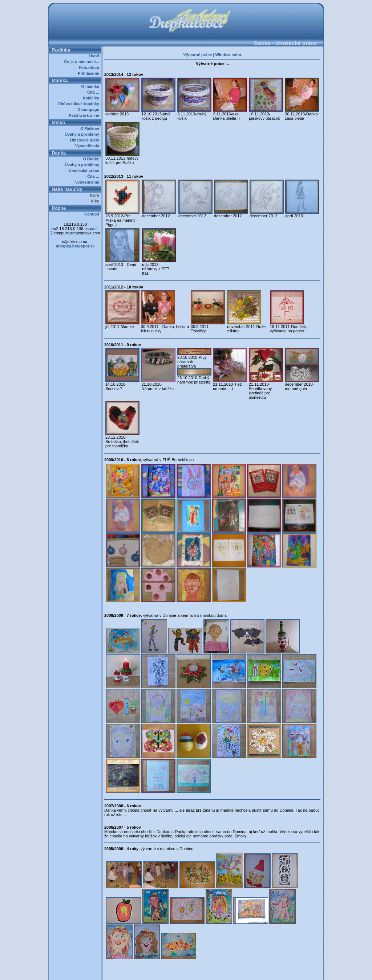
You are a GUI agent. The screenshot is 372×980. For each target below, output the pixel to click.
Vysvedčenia (88, 146)
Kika (96, 201)
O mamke (91, 86)
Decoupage (90, 110)
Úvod (95, 56)
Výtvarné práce (198, 55)
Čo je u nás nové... (83, 62)
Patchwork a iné (85, 115)
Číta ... (94, 92)
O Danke (92, 159)
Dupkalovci (198, 972)
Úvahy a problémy (83, 134)
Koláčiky (92, 98)
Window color (228, 55)
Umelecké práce (85, 171)
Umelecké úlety (86, 140)
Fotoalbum (90, 67)
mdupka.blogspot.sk (75, 246)
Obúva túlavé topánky (80, 104)
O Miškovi (91, 128)
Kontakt (93, 214)
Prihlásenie (90, 73)
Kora (96, 195)
